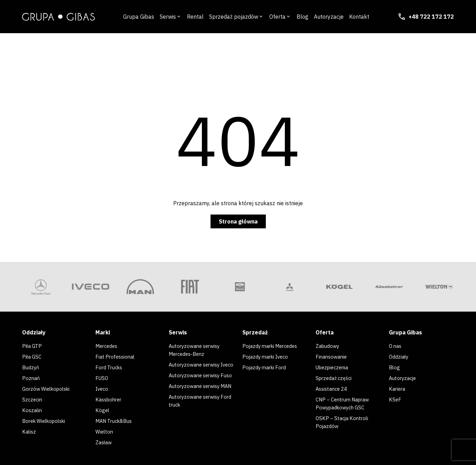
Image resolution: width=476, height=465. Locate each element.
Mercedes (108, 346)
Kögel (103, 408)
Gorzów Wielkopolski (48, 387)
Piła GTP (33, 346)
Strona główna (238, 221)
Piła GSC (33, 356)
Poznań (31, 377)
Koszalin (33, 408)
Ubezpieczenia (334, 367)
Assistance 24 (333, 387)
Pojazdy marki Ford (266, 367)
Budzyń (31, 367)
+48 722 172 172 (426, 17)
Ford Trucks (110, 367)
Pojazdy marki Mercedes (273, 346)
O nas (397, 346)
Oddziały (400, 356)
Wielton (105, 429)
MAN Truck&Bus (116, 418)
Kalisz (30, 429)
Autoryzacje (404, 377)
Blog (395, 367)
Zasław (105, 439)
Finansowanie (333, 356)
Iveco (102, 387)
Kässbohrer (110, 398)
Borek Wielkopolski (46, 418)
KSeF (395, 398)
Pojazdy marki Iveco (268, 356)
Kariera (398, 387)
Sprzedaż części (336, 377)
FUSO (102, 377)
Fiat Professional (116, 356)
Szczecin (33, 398)
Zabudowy (329, 346)
